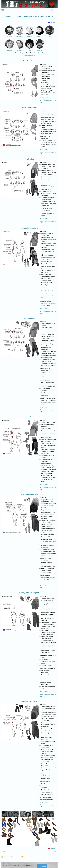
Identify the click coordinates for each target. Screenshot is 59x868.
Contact (6, 857)
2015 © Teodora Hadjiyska (10, 865)
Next (4, 851)
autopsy (43, 326)
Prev (55, 851)
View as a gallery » (30, 56)
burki (46, 766)
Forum (25, 857)
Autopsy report (44, 98)
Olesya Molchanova (44, 53)
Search (49, 10)
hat (42, 324)
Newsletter (16, 857)
